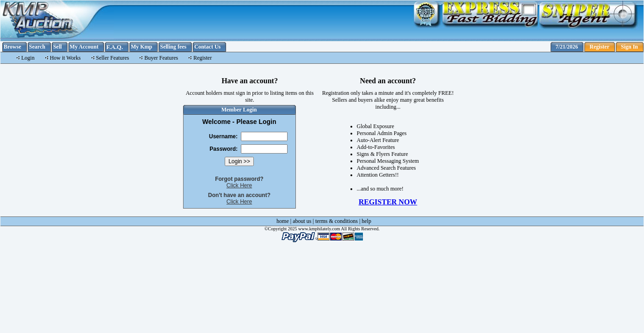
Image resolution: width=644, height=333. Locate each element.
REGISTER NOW (388, 202)
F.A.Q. (115, 47)
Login (28, 58)
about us (302, 221)
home (283, 221)
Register (599, 47)
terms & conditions (337, 221)
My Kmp (141, 47)
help (366, 221)
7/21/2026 (567, 47)
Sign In (629, 47)
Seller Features (113, 58)
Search (37, 47)
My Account (84, 47)
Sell (58, 47)
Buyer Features (161, 58)
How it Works (65, 58)
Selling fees (173, 47)
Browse (12, 47)
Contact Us (207, 47)
